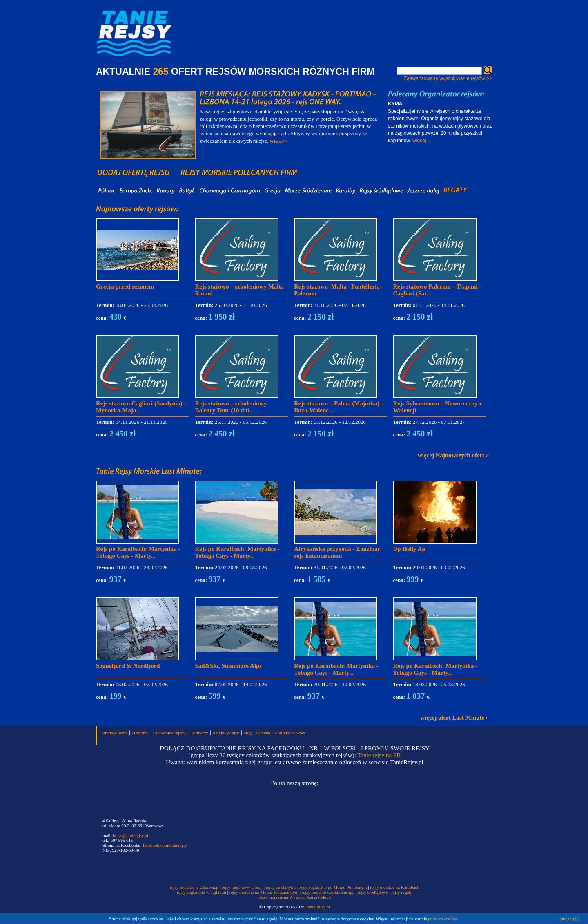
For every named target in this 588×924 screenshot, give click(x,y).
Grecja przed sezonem (125, 286)
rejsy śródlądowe (373, 892)
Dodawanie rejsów (170, 733)
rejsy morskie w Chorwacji (195, 887)
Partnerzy (200, 733)
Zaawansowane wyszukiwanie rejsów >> (448, 78)
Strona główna (114, 733)
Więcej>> (279, 141)
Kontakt (263, 733)
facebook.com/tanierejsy (165, 845)
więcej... (421, 141)
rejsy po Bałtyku (281, 887)
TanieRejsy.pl (318, 907)
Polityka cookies (290, 733)
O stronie (140, 733)
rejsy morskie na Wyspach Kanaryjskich (295, 897)
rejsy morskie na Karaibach (395, 887)
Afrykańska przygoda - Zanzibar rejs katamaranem (337, 552)
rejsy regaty (402, 892)
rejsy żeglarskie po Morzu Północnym (333, 887)
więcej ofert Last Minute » (454, 718)
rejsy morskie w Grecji (242, 887)
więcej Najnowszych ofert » (453, 455)
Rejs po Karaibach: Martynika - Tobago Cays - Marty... (138, 552)
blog (248, 733)
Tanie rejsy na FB (379, 755)
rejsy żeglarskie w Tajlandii (202, 892)
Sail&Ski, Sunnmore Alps (229, 666)
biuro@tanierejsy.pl (130, 835)
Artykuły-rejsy (226, 733)
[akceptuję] (570, 919)
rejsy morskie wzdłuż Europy (328, 892)
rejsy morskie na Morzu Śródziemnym (264, 892)
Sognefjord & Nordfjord (128, 666)
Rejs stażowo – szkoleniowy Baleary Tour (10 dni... (231, 407)
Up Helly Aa (409, 549)
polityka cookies (443, 919)
